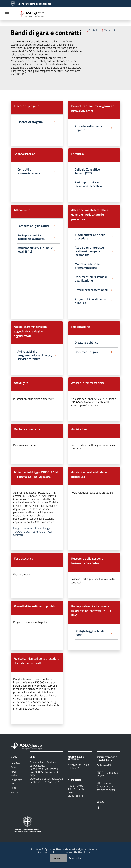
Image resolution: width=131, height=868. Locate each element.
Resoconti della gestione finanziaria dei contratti (87, 561)
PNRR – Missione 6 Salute (108, 774)
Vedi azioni (108, 30)
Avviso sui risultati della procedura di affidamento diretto (37, 661)
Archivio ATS (104, 765)
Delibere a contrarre (27, 429)
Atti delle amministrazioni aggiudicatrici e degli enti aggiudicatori (31, 331)
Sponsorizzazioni (25, 154)
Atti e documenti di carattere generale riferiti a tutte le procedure (90, 215)
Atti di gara (21, 383)
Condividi (91, 30)
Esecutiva (78, 154)
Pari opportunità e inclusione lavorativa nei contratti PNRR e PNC (91, 611)
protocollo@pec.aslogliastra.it (46, 779)
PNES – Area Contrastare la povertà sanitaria (106, 786)
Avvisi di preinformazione (88, 383)
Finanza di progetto (27, 106)
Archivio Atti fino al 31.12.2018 (79, 766)
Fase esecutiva (24, 558)
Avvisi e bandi (80, 429)
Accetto (59, 858)
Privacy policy (75, 858)
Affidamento (22, 210)
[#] (99, 808)
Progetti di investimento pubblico (36, 606)
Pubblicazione (81, 327)
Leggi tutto (32, 532)
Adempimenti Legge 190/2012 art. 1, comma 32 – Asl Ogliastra (37, 474)
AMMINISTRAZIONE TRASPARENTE (107, 758)
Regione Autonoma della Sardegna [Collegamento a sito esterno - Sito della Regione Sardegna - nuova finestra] (34, 4)
